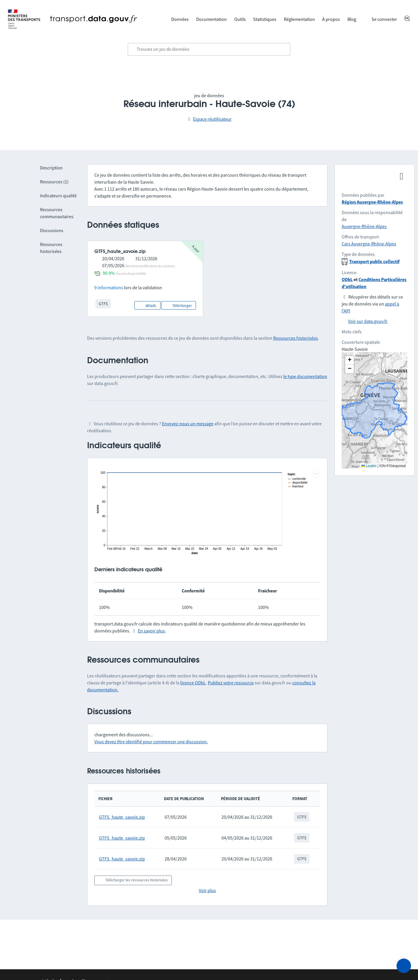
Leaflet (369, 466)
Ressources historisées (296, 338)
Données (180, 19)
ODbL (347, 279)
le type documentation (305, 376)
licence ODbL (193, 683)
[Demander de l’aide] (404, 966)
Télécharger (179, 305)
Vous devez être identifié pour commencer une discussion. (151, 742)
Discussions (52, 230)
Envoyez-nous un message (188, 424)
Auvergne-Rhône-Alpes (364, 226)
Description (51, 168)
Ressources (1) (54, 182)
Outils (240, 19)
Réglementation (299, 19)
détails (147, 305)
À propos (331, 19)
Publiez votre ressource (231, 683)
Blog (352, 19)
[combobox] (209, 49)
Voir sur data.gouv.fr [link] (368, 321)
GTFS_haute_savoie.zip (122, 817)
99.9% (109, 273)
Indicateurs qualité (58, 196)
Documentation (211, 19)
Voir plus (207, 890)
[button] (349, 360)
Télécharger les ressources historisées (133, 880)
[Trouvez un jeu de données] (209, 49)
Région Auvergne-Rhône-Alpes (372, 202)
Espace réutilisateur (212, 119)
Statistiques (265, 19)
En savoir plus (151, 631)
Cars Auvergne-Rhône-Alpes (369, 244)
